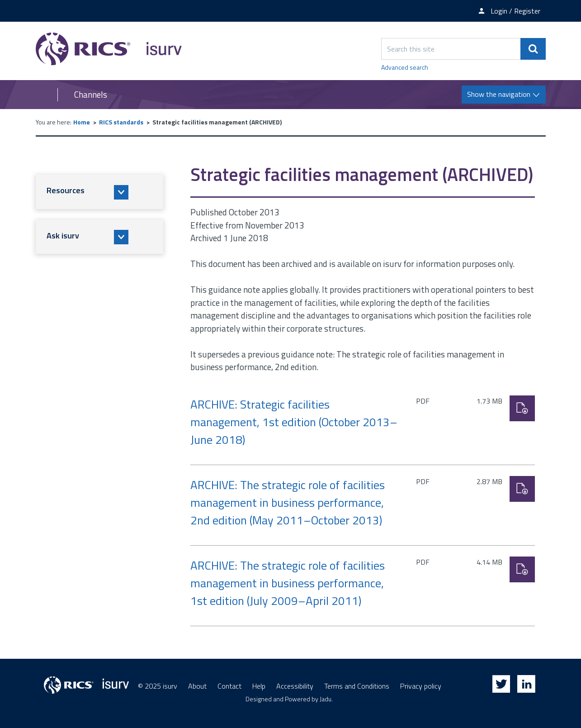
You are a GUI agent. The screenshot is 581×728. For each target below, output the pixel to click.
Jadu (326, 699)
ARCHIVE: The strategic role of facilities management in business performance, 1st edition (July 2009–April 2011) (288, 583)
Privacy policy (421, 686)
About (197, 686)
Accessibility (295, 686)
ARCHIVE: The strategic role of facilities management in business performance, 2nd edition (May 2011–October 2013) (288, 502)
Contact (229, 686)
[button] (99, 192)
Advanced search (405, 67)
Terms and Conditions (357, 686)
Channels (91, 95)
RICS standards (121, 122)
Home (82, 122)
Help (259, 686)
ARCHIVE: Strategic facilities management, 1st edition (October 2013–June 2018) (294, 422)
